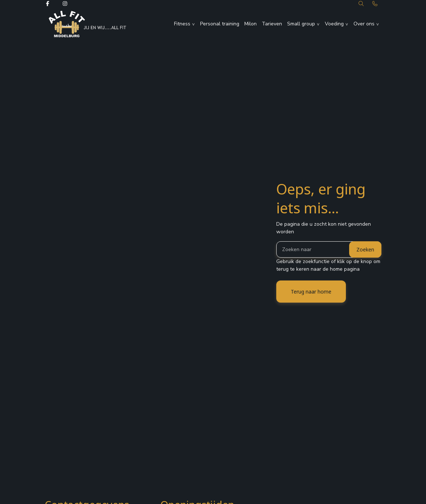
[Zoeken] (329, 249)
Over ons (364, 24)
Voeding (334, 24)
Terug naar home (311, 292)
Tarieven (272, 24)
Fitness (182, 24)
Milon (251, 24)
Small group (301, 24)
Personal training (220, 24)
